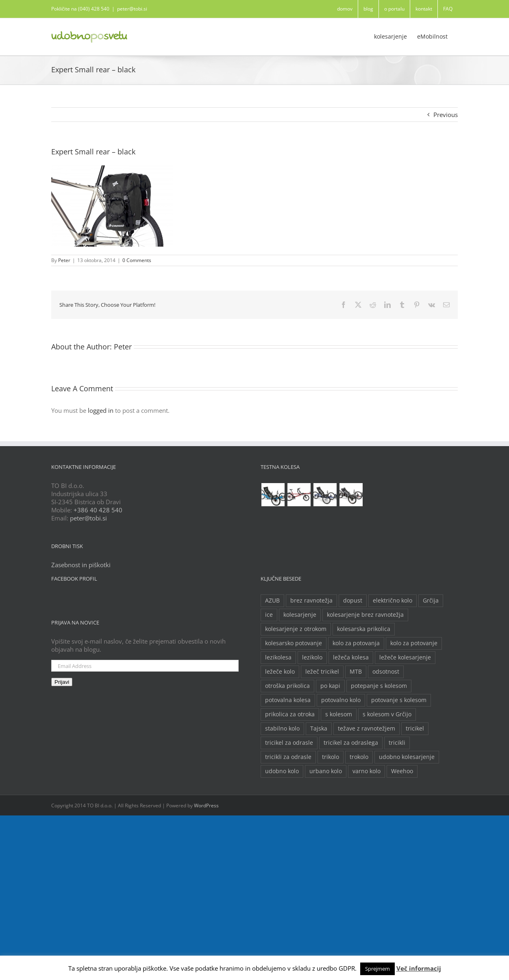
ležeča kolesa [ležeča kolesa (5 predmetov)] (351, 657)
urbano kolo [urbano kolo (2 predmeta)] (326, 771)
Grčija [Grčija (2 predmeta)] (431, 601)
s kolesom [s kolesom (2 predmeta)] (339, 714)
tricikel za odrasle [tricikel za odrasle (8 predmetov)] (289, 743)
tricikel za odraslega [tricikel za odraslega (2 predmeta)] (351, 743)
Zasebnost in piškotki (81, 565)
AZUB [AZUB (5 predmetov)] (272, 601)
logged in (101, 410)
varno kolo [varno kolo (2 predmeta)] (367, 771)
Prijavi (62, 682)
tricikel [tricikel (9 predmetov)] (415, 728)
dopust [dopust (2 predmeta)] (353, 601)
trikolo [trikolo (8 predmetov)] (331, 757)
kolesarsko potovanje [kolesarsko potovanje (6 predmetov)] (294, 643)
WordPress (206, 805)
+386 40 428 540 (98, 510)
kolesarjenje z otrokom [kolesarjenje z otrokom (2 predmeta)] (296, 629)
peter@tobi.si (132, 9)
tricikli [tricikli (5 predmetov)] (397, 743)
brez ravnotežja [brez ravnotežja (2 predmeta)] (311, 601)
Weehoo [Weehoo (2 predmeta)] (402, 771)
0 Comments (137, 260)
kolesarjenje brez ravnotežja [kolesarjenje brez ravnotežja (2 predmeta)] (365, 615)
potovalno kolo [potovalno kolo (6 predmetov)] (341, 700)
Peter (64, 260)
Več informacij (419, 968)
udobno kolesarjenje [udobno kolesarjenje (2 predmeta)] (407, 757)
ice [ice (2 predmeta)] (269, 615)
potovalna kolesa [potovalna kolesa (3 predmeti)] (288, 700)
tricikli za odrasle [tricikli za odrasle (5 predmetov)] (288, 757)
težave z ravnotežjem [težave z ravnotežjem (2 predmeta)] (367, 728)
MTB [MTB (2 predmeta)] (356, 672)
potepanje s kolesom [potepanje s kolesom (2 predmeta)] (379, 686)
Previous (446, 115)
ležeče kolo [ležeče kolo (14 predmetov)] (280, 672)
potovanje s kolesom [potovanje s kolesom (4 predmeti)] (399, 700)
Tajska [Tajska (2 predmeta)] (319, 728)
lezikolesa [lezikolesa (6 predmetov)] (278, 657)
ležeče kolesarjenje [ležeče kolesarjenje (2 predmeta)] (405, 657)
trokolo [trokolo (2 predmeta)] (359, 757)
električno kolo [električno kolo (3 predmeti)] (393, 601)
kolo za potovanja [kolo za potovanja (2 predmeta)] (356, 643)
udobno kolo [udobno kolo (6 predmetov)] (282, 771)
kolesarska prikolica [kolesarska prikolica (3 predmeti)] (364, 629)
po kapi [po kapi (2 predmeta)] (330, 686)
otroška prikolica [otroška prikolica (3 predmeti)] (287, 686)
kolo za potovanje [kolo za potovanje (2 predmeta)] (414, 643)
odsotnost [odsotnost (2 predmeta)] (386, 672)
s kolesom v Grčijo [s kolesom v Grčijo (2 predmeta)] (387, 714)
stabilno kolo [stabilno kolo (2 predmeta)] (282, 728)
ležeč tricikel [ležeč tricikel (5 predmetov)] (322, 672)
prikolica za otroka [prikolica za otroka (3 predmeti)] (290, 714)
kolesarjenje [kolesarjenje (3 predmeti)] (300, 615)
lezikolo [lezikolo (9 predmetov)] (312, 657)
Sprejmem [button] (377, 969)
